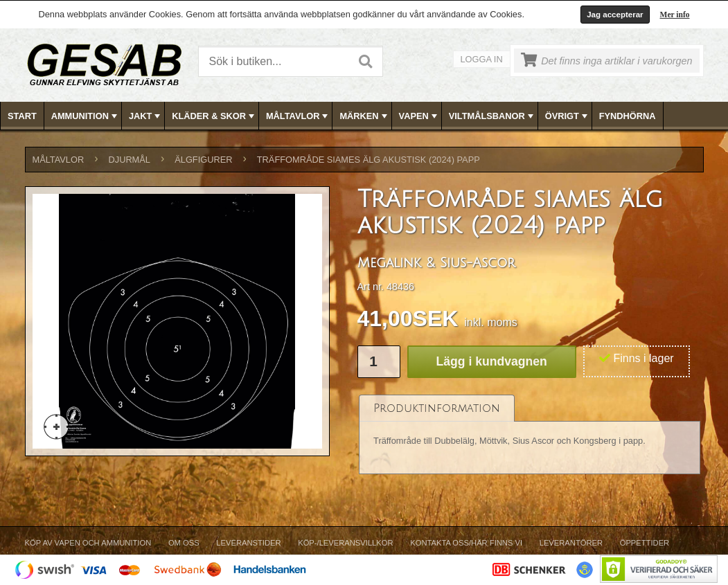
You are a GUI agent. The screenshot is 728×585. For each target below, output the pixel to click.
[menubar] (364, 116)
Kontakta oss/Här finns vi (466, 543)
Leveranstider (248, 543)
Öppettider (645, 543)
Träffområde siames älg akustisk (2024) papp (369, 160)
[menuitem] (23, 116)
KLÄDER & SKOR (214, 116)
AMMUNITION (86, 116)
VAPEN (419, 116)
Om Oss (184, 543)
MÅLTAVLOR (298, 116)
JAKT (146, 116)
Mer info (675, 15)
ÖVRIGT (568, 116)
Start (22, 116)
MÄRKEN (364, 116)
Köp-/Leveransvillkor (345, 543)
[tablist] (530, 435)
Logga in (482, 59)
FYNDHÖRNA (628, 116)
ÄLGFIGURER (203, 160)
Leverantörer (571, 543)
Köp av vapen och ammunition (88, 543)
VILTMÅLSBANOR (492, 116)
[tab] (437, 408)
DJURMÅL (130, 160)
